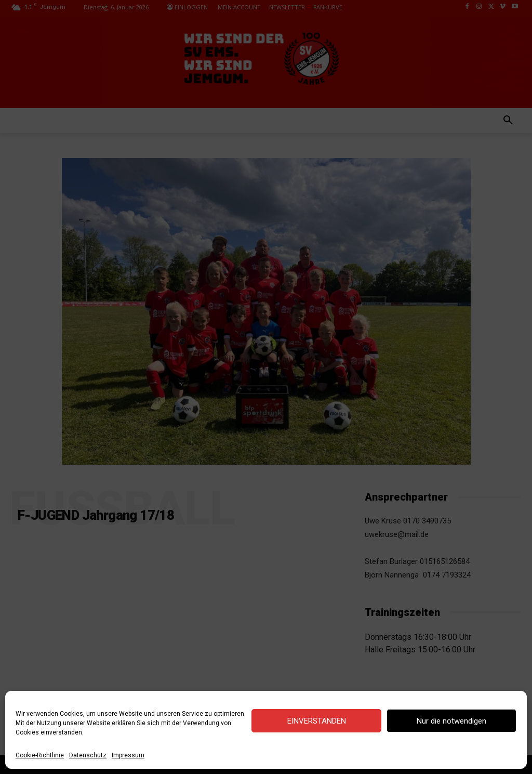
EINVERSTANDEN (317, 721)
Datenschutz (88, 755)
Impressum (128, 755)
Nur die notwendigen (451, 721)
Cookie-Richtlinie (40, 755)
